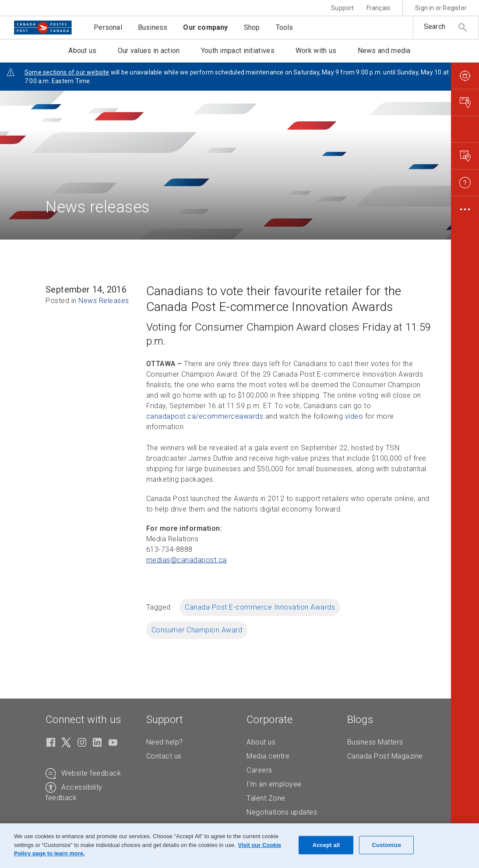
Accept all (326, 845)
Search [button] (435, 26)
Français (379, 8)
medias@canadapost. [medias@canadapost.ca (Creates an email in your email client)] (187, 560)
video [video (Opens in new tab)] (354, 416)
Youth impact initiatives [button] (238, 51)
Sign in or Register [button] (441, 8)
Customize (387, 845)
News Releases (104, 301)
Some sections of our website (67, 72)
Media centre (268, 756)
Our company (205, 27)
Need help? (165, 742)
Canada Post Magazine (385, 756)
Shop (252, 27)
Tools (285, 27)
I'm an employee (274, 784)
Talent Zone (266, 798)
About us (261, 742)
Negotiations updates (282, 812)
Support (342, 8)
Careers (259, 770)
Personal (108, 27)
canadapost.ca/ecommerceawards (205, 416)
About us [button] (82, 51)
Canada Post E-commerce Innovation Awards (260, 607)
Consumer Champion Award (197, 630)
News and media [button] (384, 51)
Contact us (164, 756)
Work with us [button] (316, 51)
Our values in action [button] (149, 51)
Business (153, 27)
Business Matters (375, 742)
